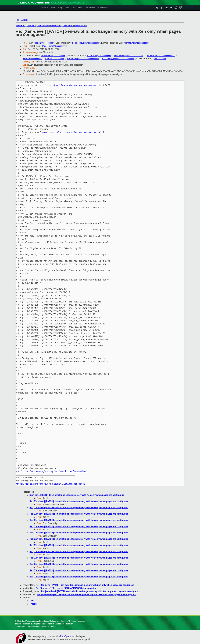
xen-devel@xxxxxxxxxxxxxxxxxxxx (83, 59)
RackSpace (65, 636)
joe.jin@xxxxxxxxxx (44, 43)
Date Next (31, 25)
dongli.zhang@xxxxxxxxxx (99, 55)
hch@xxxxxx (160, 59)
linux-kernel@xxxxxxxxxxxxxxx (129, 55)
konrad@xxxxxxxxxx (33, 59)
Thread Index (80, 25)
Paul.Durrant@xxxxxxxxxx (54, 46)
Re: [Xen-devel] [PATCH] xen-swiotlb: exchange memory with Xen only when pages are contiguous (79, 501)
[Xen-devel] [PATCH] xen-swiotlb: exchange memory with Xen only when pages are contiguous (77, 495)
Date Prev (21, 25)
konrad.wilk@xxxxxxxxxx (136, 43)
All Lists (25, 20)
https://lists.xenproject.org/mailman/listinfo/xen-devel (53, 471)
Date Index (68, 25)
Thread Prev (43, 25)
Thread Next (56, 25)
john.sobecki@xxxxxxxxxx (53, 55)
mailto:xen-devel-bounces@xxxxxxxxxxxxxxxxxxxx (68, 85)
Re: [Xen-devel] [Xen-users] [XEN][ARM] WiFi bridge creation (66, 588)
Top (18, 20)
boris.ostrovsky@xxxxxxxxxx (85, 43)
